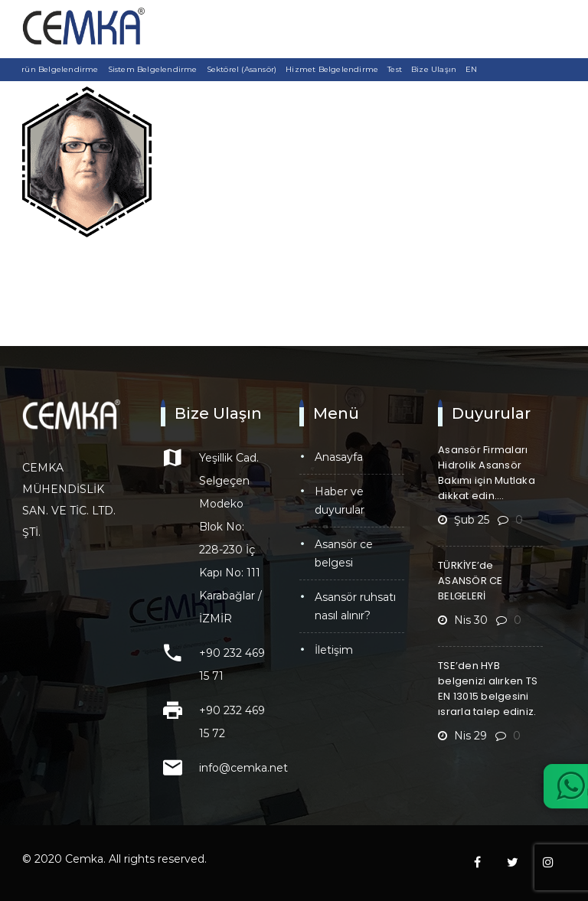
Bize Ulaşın (434, 69)
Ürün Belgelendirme (57, 69)
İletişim (334, 650)
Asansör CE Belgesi (344, 553)
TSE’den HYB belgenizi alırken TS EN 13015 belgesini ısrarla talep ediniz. (488, 689)
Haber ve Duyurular (340, 501)
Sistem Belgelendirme (153, 69)
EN (471, 69)
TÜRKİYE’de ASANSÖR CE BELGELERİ (470, 581)
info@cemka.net (243, 768)
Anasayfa (339, 457)
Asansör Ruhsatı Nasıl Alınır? (355, 606)
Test (395, 69)
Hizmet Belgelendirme (332, 69)
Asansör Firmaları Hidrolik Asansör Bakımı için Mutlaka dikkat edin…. (487, 473)
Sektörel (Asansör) (242, 69)
